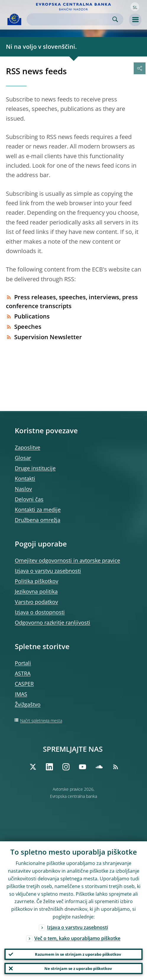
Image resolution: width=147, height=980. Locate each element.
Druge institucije (35, 468)
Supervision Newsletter (44, 337)
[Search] (70, 19)
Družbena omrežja (38, 520)
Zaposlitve (28, 447)
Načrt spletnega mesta (41, 721)
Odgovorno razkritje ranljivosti (52, 622)
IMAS (21, 694)
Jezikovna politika (36, 591)
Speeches (24, 327)
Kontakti (25, 478)
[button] (135, 7)
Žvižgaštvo (28, 704)
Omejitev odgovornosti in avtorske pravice (67, 560)
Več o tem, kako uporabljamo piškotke (77, 938)
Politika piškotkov (37, 581)
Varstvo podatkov (36, 602)
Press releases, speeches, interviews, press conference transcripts (72, 301)
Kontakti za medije (38, 510)
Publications (28, 316)
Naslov (23, 489)
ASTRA (23, 673)
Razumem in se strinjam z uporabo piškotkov (78, 954)
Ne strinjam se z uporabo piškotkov (78, 968)
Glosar (23, 458)
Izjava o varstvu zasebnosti (48, 571)
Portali (23, 663)
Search (115, 19)
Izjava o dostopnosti (40, 612)
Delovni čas (29, 499)
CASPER (24, 684)
